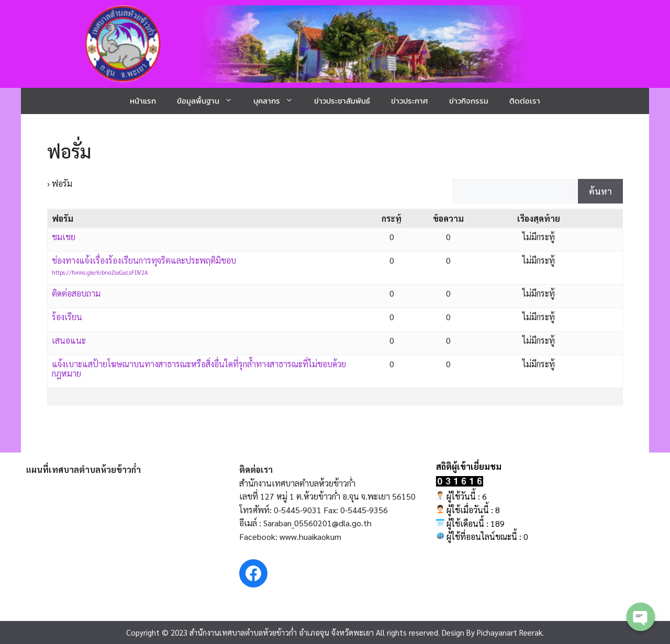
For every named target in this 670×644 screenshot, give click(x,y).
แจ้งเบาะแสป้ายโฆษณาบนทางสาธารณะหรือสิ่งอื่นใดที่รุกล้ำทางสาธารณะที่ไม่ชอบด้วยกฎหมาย (199, 369)
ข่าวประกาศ (410, 101)
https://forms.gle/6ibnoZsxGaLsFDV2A (100, 272)
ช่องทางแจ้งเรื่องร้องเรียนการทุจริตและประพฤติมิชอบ (144, 260)
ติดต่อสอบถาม (76, 293)
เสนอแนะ (69, 340)
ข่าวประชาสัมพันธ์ (342, 101)
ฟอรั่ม (69, 151)
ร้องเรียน (67, 317)
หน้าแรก (143, 101)
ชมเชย (64, 237)
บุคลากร (278, 101)
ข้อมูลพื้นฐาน (210, 101)
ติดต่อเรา (525, 101)
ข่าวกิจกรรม (469, 101)
